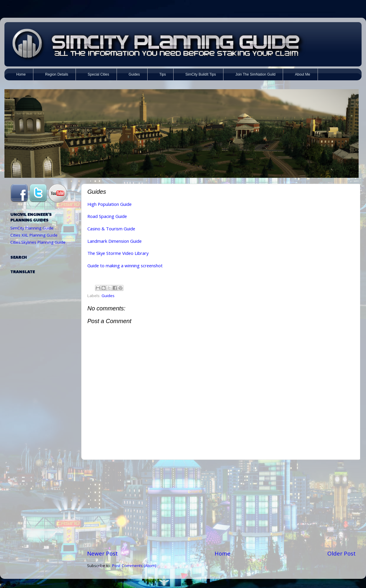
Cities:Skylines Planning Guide (38, 242)
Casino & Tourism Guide (111, 229)
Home (223, 553)
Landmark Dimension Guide (115, 241)
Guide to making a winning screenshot (125, 266)
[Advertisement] (221, 505)
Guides (108, 296)
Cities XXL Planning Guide (34, 235)
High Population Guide (110, 204)
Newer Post (102, 553)
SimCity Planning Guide (32, 228)
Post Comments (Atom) (134, 566)
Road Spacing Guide (107, 216)
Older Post (342, 553)
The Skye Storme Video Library (118, 253)
